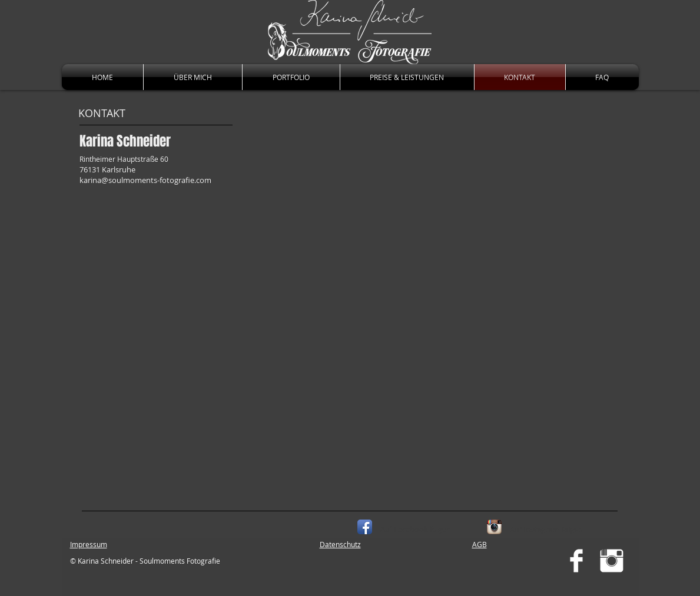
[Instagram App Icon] (494, 527)
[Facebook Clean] (576, 561)
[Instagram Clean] (612, 561)
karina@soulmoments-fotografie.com (145, 180)
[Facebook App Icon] (365, 527)
